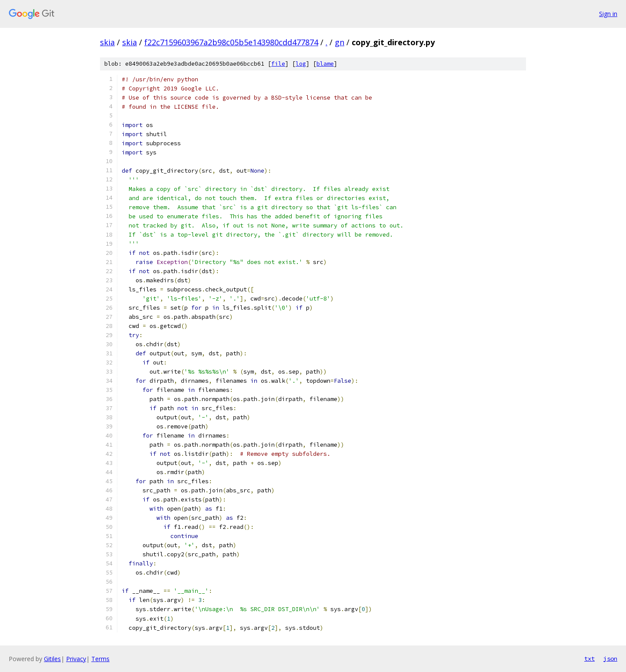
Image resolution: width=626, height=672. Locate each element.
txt (589, 659)
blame (325, 64)
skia (107, 42)
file (278, 64)
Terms (100, 659)
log (301, 64)
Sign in (608, 14)
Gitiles (52, 659)
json (610, 659)
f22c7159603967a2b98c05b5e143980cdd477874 (231, 42)
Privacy (76, 659)
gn (340, 42)
